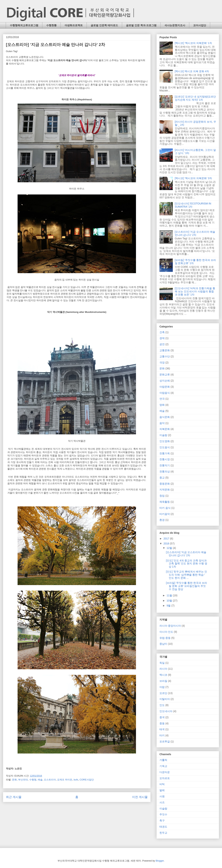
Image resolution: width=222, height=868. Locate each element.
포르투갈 (165, 741)
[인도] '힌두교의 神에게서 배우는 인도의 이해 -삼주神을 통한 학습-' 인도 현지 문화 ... (186, 575)
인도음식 (165, 447)
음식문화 (165, 417)
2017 (167, 539)
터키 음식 (165, 508)
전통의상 (165, 471)
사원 (162, 796)
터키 (162, 735)
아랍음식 (165, 393)
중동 (162, 723)
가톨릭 (163, 760)
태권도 (163, 827)
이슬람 (163, 435)
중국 (162, 717)
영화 (162, 405)
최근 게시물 (14, 797)
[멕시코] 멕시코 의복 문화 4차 (192, 71)
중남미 (163, 644)
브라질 (163, 681)
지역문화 (165, 490)
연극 (162, 399)
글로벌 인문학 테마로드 (104, 25)
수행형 (33, 780)
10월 (170, 601)
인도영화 (165, 441)
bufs (76, 780)
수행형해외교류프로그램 (24, 25)
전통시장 (165, 459)
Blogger (160, 861)
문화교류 (165, 375)
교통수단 (165, 356)
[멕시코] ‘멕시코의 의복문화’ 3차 (193, 178)
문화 (14, 780)
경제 (162, 338)
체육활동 (165, 502)
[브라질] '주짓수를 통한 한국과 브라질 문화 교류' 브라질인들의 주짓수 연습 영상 (186, 586)
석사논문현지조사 (175, 25)
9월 (169, 606)
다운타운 (165, 772)
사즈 (162, 802)
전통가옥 (165, 453)
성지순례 (165, 381)
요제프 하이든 (65, 780)
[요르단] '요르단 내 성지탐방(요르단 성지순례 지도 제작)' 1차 (195, 98)
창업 (162, 496)
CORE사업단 (87, 780)
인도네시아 (166, 711)
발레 (162, 790)
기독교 (163, 766)
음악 (162, 423)
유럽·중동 (165, 638)
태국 (162, 729)
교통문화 (165, 350)
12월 (170, 548)
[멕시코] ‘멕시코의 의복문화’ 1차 (193, 43)
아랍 (162, 687)
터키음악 (165, 514)
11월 (170, 595)
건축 (162, 332)
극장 (162, 363)
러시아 (163, 669)
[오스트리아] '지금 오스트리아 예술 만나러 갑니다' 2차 (195, 233)
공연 (162, 344)
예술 (40, 780)
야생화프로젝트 (74, 25)
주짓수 (163, 814)
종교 (162, 478)
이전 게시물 (140, 797)
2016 (167, 544)
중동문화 (165, 484)
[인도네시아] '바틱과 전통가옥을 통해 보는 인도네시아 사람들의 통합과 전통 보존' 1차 (195, 291)
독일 (162, 663)
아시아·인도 (166, 632)
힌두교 (163, 833)
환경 (162, 520)
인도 (162, 705)
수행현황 (51, 25)
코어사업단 (200, 25)
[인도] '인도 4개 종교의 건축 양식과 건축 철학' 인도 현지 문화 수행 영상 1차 (187, 564)
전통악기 (165, 465)
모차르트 (165, 778)
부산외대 (23, 780)
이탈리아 (165, 699)
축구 (162, 821)
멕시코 (163, 675)
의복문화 (165, 429)
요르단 (163, 693)
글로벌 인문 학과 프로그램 (141, 25)
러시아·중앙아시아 (170, 626)
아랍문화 (165, 387)
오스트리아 (50, 780)
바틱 (162, 784)
